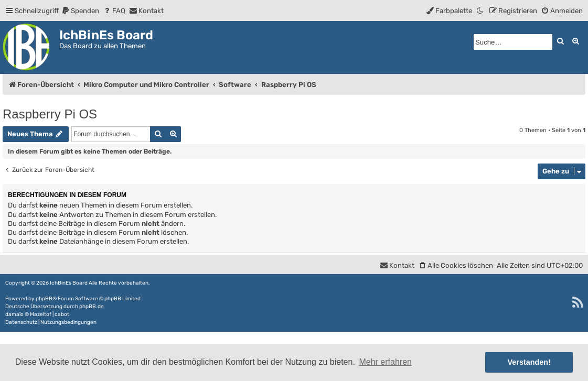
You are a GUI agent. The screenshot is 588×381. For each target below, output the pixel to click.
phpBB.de (92, 307)
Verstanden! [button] (529, 362)
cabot (62, 314)
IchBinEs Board (69, 283)
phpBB (44, 299)
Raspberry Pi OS (50, 114)
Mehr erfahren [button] (385, 362)
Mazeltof (41, 314)
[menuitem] (80, 11)
